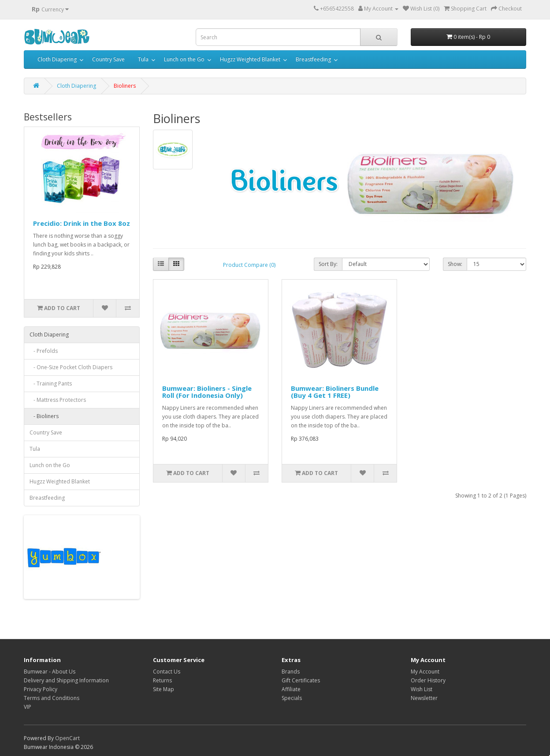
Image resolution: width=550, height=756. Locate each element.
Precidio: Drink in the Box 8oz (82, 223)
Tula (143, 59)
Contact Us (167, 672)
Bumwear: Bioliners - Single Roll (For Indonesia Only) (207, 392)
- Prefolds (44, 351)
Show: (455, 264)
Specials (292, 698)
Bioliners (125, 86)
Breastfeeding (313, 59)
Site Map (164, 689)
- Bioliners (44, 416)
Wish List (422, 689)
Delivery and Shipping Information (66, 680)
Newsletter (424, 698)
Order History (428, 680)
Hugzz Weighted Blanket (250, 59)
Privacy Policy (41, 689)
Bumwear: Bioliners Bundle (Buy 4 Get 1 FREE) (335, 392)
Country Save (108, 59)
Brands (291, 672)
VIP (28, 707)
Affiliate (291, 689)
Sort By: (328, 264)
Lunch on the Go (184, 59)
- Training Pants (51, 384)
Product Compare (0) (249, 265)
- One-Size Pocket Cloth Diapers (71, 367)
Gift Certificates (301, 680)
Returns (162, 680)
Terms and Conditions (52, 698)
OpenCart (67, 738)
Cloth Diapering (57, 59)
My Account (425, 672)
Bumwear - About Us (50, 672)
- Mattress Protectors (58, 400)
